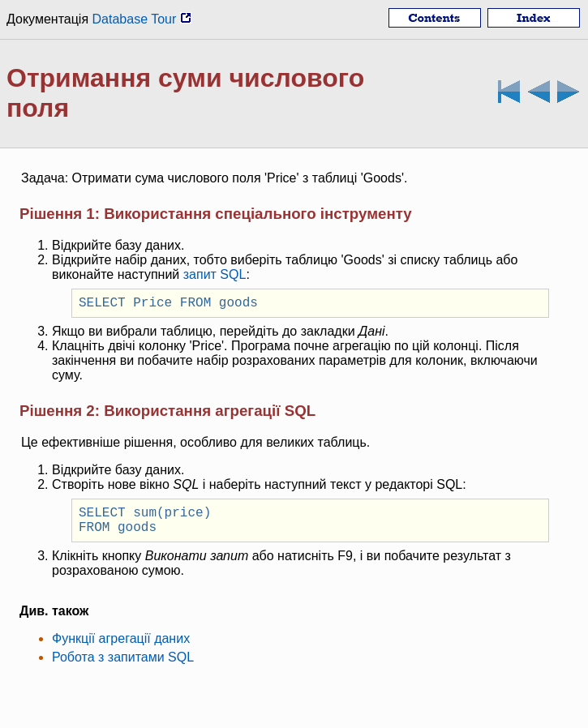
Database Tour (142, 19)
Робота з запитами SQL (123, 667)
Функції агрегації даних (121, 648)
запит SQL (215, 274)
